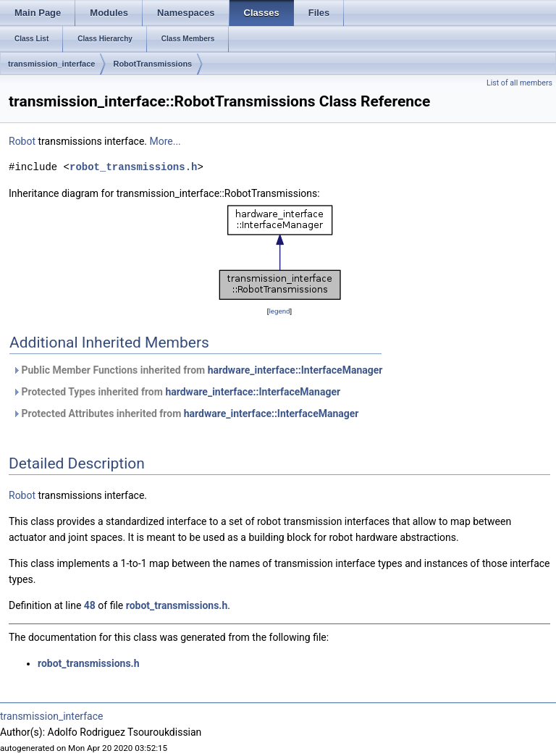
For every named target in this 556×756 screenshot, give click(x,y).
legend (279, 311)
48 (90, 605)
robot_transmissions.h (133, 167)
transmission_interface (51, 64)
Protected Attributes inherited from (186, 413)
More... (165, 141)
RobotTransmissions (152, 64)
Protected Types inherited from (176, 392)
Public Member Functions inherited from (197, 370)
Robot (22, 141)
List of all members (519, 83)
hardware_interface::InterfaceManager (295, 370)
